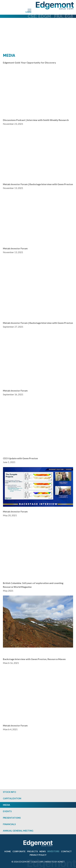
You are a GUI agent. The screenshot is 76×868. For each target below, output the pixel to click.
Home (8, 851)
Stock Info (9, 792)
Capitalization (12, 798)
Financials (9, 824)
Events (7, 811)
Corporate (19, 851)
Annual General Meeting (18, 831)
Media (7, 805)
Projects (32, 851)
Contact (66, 851)
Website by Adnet (55, 862)
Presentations (12, 818)
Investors (53, 851)
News (43, 851)
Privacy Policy (38, 855)
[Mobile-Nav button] (30, 10)
